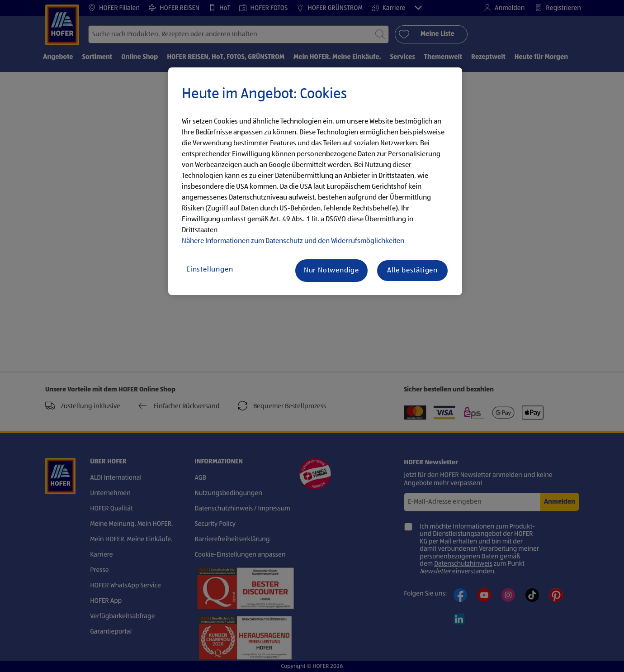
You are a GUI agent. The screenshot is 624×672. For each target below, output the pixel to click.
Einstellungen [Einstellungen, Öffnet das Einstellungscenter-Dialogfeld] (210, 270)
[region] (315, 181)
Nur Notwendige (331, 271)
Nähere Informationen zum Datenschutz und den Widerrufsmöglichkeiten (293, 241)
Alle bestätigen (412, 271)
